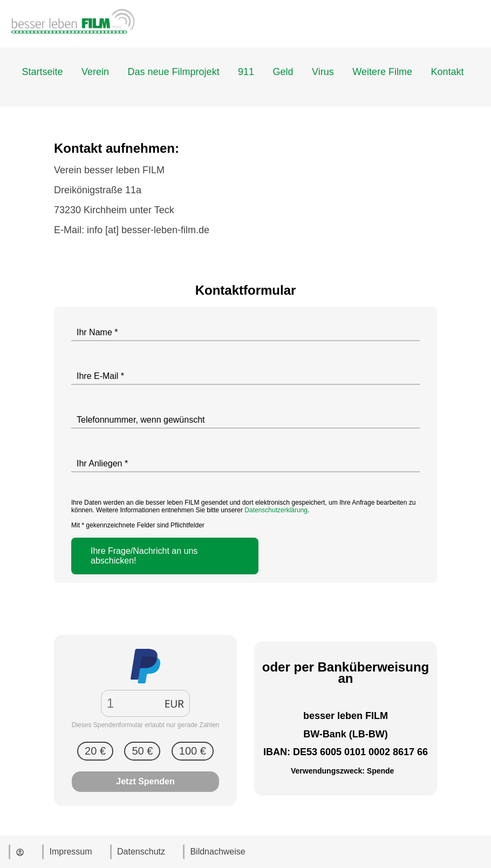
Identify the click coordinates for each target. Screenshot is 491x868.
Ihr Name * (97, 332)
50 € (142, 751)
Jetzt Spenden (145, 781)
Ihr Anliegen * (102, 463)
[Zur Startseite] (73, 42)
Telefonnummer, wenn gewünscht (141, 420)
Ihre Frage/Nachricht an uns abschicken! (144, 556)
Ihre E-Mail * (100, 376)
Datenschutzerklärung (276, 510)
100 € (193, 751)
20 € (95, 751)
